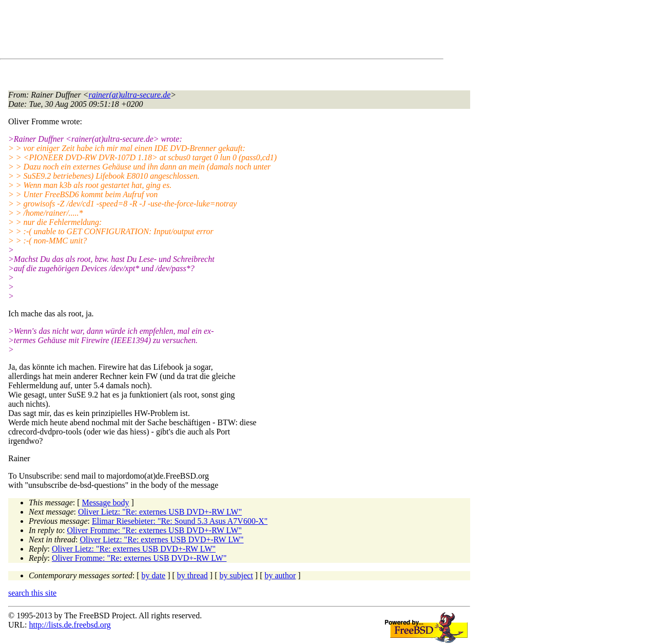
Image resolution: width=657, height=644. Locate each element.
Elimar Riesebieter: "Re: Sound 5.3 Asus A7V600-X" (180, 521)
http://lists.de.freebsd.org (70, 625)
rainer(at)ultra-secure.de (129, 95)
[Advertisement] (195, 31)
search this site (32, 593)
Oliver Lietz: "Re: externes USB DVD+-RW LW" (160, 512)
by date (154, 575)
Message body (106, 503)
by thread (192, 575)
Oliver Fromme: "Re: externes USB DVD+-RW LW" (155, 530)
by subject (236, 575)
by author (280, 575)
